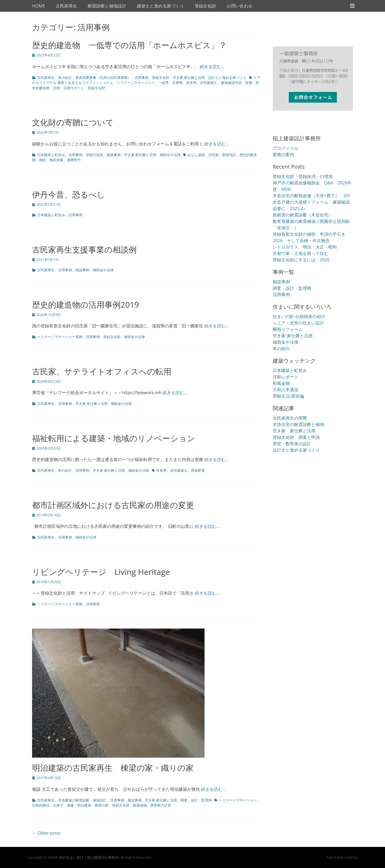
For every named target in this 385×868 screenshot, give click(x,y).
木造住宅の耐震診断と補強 (298, 424)
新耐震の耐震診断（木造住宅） (303, 215)
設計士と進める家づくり (227, 77)
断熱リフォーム (288, 329)
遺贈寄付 (74, 160)
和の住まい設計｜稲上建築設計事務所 (89, 857)
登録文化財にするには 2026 (301, 260)
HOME (38, 6)
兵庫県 (177, 83)
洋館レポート (286, 377)
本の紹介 (65, 77)
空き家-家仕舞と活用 (293, 336)
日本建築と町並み (51, 155)
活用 (56, 88)
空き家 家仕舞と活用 (189, 77)
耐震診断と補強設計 (107, 6)
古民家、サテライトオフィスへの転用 (102, 371)
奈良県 (191, 83)
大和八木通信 (286, 390)
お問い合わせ (240, 6)
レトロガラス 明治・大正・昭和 (305, 247)
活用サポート (74, 88)
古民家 (213, 155)
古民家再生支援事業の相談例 (84, 249)
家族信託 (229, 155)
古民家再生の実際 (290, 418)
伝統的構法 (41, 805)
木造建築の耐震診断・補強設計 (82, 800)
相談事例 (114, 155)
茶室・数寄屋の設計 (292, 444)
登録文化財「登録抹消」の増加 (303, 176)
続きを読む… (212, 67)
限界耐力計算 (161, 805)
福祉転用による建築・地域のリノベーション (114, 438)
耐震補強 (140, 805)
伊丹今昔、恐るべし (73, 194)
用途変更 (198, 470)
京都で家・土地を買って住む (301, 253)
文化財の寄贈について (73, 122)
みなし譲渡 (196, 155)
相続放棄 (56, 160)
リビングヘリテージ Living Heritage (101, 572)
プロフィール (286, 148)
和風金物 (281, 383)
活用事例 (141, 77)
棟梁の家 (102, 805)
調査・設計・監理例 (196, 800)
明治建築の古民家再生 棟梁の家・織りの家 (113, 768)
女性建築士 (209, 83)
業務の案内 (283, 154)
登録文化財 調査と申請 (296, 437)
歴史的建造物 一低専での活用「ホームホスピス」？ (129, 45)
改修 (249, 83)
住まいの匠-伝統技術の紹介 (299, 316)
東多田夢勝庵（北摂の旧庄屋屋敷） (103, 77)
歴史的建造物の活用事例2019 (86, 305)
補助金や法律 (170, 155)
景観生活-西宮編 (288, 396)
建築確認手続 (231, 83)
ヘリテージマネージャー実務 (60, 337)
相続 (43, 160)
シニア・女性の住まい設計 (298, 323)
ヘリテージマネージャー (136, 83)
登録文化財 (205, 6)
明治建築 (84, 805)
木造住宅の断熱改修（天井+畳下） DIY (311, 196)
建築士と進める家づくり (160, 6)
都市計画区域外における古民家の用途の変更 (113, 505)
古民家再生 (66, 6)
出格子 (58, 805)
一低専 (163, 83)
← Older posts (46, 833)
